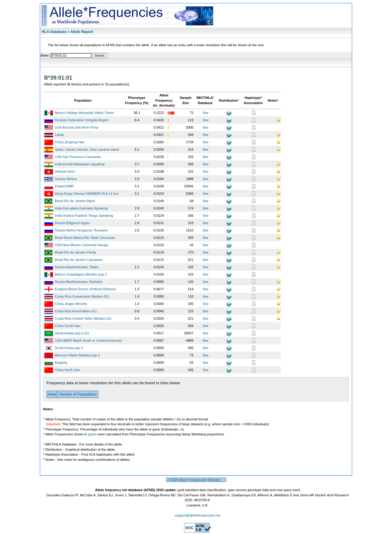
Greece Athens (66, 179)
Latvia (59, 135)
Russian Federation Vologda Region (82, 120)
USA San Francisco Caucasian (78, 157)
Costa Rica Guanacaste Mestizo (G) (82, 296)
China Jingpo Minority (71, 304)
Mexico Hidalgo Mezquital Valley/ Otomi (84, 113)
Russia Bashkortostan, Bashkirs (79, 282)
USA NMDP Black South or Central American (88, 340)
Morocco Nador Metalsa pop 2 (77, 355)
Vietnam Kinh (65, 171)
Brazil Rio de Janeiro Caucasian (79, 260)
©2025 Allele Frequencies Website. (196, 480)
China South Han (68, 326)
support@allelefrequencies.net (198, 515)
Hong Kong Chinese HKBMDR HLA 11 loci (87, 194)
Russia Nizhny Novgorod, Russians (81, 230)
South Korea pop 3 (69, 348)
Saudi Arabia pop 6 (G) (72, 333)
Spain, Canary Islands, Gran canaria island (87, 149)
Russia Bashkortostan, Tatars (77, 267)
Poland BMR (64, 186)
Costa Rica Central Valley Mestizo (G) (83, 318)
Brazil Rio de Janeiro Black (75, 201)
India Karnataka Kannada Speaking (81, 208)
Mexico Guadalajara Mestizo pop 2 (81, 274)
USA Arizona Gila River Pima (76, 127)
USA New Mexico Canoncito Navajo (82, 245)
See (205, 113)
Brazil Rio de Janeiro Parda (75, 252)
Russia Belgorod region (72, 223)
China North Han (67, 370)
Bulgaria (61, 363)
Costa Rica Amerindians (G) (76, 311)
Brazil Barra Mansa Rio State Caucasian (85, 238)
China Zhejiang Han (70, 142)
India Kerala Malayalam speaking (80, 164)
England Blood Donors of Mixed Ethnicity (85, 289)
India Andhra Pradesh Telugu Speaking (84, 216)
